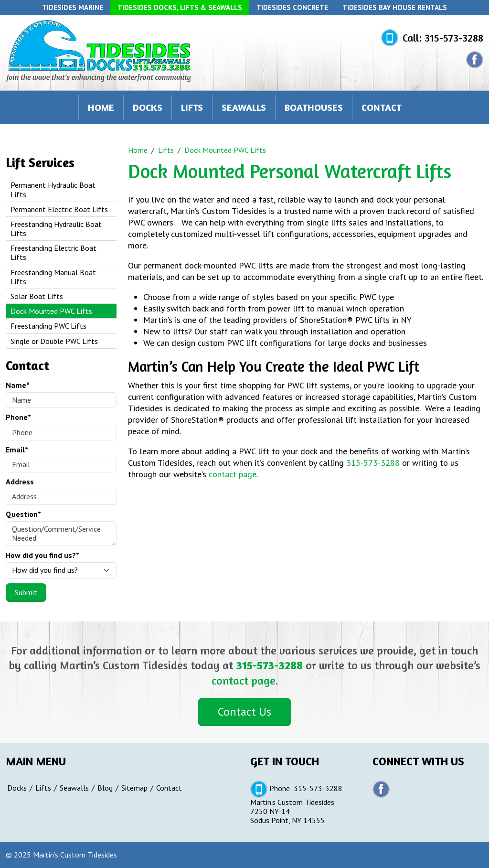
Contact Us (244, 712)
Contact (382, 107)
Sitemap (134, 788)
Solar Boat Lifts (37, 296)
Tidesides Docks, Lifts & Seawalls (180, 7)
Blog (105, 788)
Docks (148, 107)
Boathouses (314, 107)
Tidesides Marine (73, 7)
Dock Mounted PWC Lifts (51, 311)
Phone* (18, 417)
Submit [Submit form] (26, 592)
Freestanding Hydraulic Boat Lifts (56, 229)
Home (101, 107)
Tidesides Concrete (292, 7)
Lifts (192, 107)
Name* (18, 385)
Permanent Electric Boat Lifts (59, 209)
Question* (23, 514)
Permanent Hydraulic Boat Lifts (53, 189)
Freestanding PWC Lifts (48, 326)
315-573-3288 (454, 38)
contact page (233, 474)
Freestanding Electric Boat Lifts (53, 252)
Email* (17, 450)
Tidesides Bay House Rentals (395, 7)
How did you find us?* (43, 555)
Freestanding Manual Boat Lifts (53, 277)
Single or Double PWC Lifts (54, 341)
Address (20, 482)
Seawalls (244, 107)
